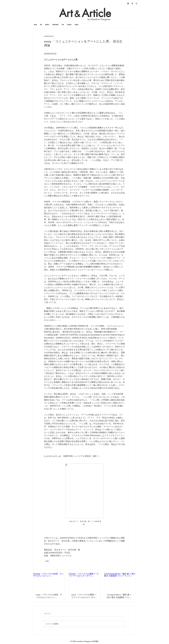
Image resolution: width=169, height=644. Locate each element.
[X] (136, 4)
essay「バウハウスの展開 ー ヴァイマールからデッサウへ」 (84, 596)
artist (47, 561)
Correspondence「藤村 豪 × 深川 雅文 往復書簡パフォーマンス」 (119, 596)
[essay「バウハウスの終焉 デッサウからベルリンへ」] (49, 582)
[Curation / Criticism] (132, 4)
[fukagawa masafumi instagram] (128, 4)
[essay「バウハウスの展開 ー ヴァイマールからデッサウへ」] (85, 582)
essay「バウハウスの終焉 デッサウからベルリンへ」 (49, 596)
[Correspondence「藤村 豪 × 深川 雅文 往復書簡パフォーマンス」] (120, 582)
